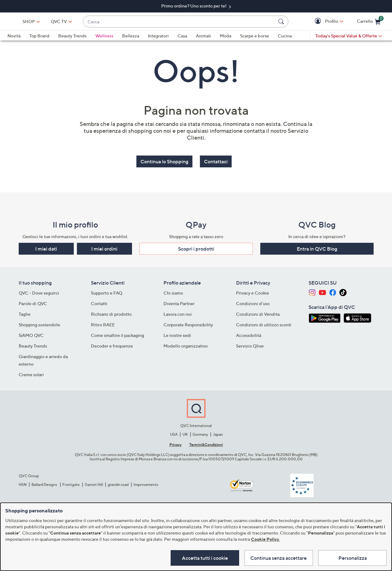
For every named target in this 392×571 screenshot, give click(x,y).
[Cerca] (282, 23)
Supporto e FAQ (107, 293)
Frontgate (71, 484)
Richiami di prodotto (111, 314)
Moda (226, 38)
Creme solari (31, 374)
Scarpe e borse (255, 38)
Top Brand (39, 38)
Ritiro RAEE (103, 324)
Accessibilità (249, 335)
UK (185, 434)
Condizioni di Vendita (258, 314)
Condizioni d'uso (253, 303)
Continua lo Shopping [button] (164, 164)
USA (174, 434)
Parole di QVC (33, 303)
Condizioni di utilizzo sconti (264, 324)
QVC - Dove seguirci (39, 293)
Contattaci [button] (216, 164)
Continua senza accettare (276, 557)
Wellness (104, 38)
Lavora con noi (178, 314)
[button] (319, 23)
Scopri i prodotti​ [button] (196, 248)
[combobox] (200, 23)
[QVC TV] (100, 23)
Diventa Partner (179, 303)
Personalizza (353, 557)
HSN (23, 484)
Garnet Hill (94, 484)
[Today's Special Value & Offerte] (349, 39)
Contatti (99, 303)
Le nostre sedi (177, 335)
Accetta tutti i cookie (199, 557)
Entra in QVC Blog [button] (317, 248)
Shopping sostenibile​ (39, 324)
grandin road (118, 484)
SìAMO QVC (31, 335)
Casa (182, 38)
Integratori (158, 38)
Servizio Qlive (250, 345)
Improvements (146, 484)
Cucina (285, 38)
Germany (200, 434)
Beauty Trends (72, 38)
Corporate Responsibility (188, 324)
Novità (14, 38)
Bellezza (131, 38)
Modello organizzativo (186, 345)
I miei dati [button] (46, 248)
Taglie (25, 314)
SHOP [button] (70, 23)
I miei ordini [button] (104, 248)
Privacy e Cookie (253, 293)
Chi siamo (173, 293)
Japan (218, 434)
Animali (203, 38)
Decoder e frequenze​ (112, 345)
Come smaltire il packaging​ (118, 335)
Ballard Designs (45, 484)
